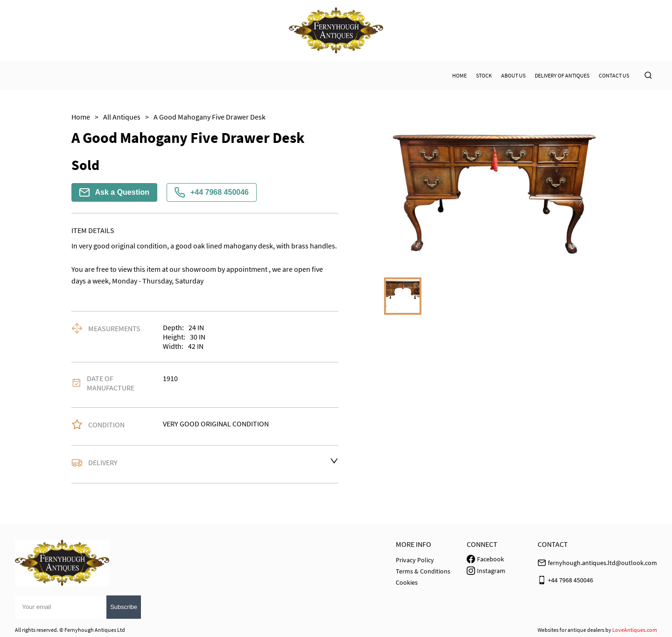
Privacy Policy (415, 560)
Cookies (407, 582)
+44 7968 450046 (212, 192)
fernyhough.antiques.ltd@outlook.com (602, 563)
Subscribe (124, 607)
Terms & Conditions (423, 571)
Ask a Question (114, 192)
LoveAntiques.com (635, 630)
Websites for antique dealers (571, 630)
